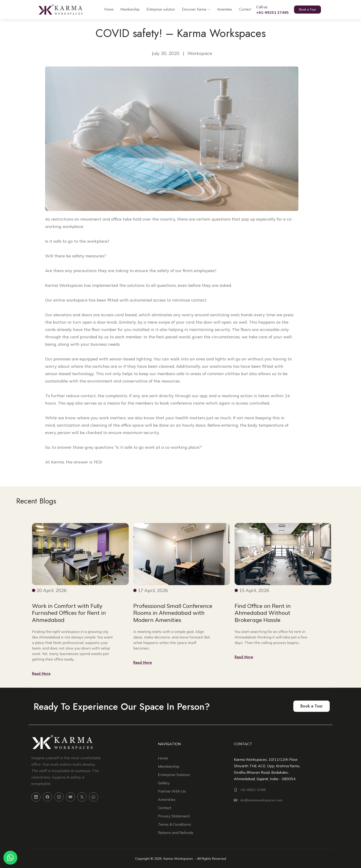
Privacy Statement (174, 816)
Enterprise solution (156, 9)
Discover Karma (191, 9)
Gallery (164, 783)
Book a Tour (309, 10)
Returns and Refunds (176, 833)
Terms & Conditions (175, 824)
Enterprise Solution (174, 775)
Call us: (268, 10)
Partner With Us (172, 791)
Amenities (220, 9)
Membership (125, 9)
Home (104, 9)
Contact (240, 9)
